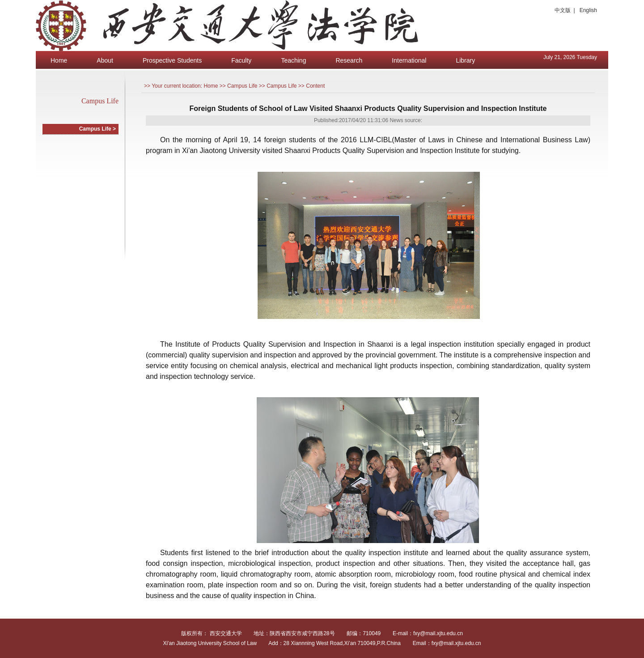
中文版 (563, 10)
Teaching (293, 60)
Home (59, 60)
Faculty (241, 60)
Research (349, 60)
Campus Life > (97, 129)
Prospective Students (172, 60)
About (105, 60)
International (409, 60)
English (588, 10)
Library (465, 60)
